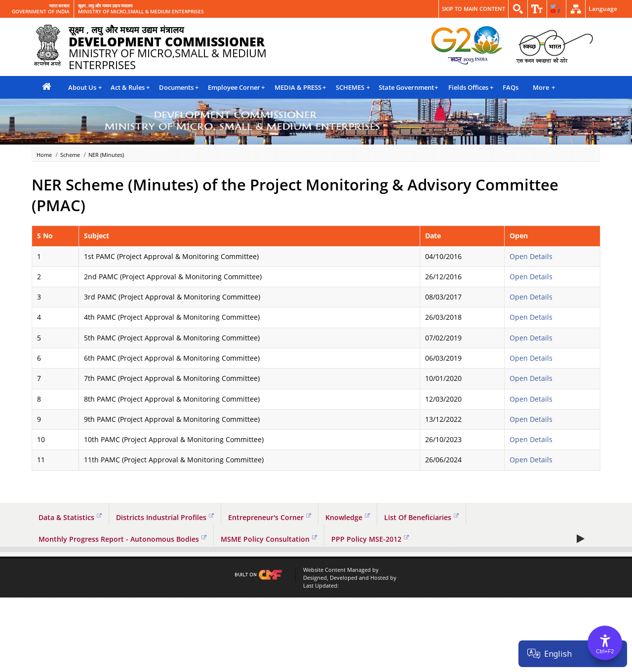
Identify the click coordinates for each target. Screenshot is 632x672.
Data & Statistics (70, 517)
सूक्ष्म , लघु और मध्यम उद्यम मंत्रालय (105, 6)
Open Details (531, 256)
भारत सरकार (59, 6)
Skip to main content (474, 9)
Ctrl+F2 (605, 651)
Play (582, 613)
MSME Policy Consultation (269, 539)
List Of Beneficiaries (421, 517)
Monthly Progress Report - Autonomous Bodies (122, 539)
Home (44, 155)
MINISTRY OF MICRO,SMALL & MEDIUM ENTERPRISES (141, 12)
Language (603, 9)
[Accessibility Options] (605, 643)
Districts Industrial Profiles (165, 517)
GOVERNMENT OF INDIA (41, 12)
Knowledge (348, 517)
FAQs (511, 87)
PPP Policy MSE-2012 (370, 539)
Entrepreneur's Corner (270, 517)
